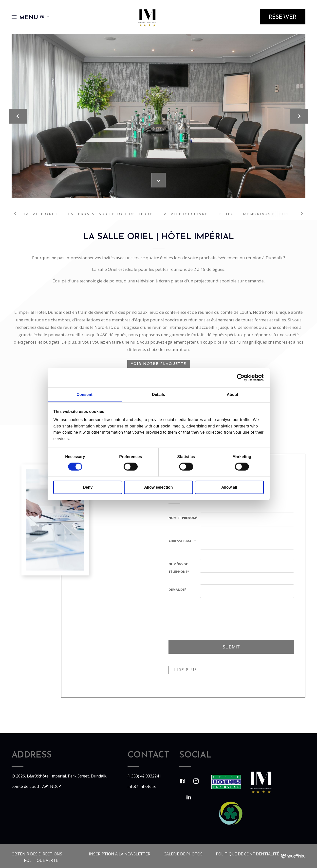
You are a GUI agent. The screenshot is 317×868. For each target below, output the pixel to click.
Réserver (282, 17)
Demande (177, 590)
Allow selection (159, 487)
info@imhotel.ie (142, 786)
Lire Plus (186, 670)
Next (301, 214)
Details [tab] (158, 395)
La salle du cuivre (185, 214)
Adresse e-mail (182, 541)
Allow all (229, 487)
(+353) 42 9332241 (144, 776)
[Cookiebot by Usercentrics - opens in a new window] (242, 378)
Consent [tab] (84, 395)
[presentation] (237, 617)
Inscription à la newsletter (120, 854)
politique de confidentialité (247, 854)
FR (45, 17)
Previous (16, 214)
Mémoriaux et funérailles (276, 214)
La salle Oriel (41, 214)
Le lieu (225, 214)
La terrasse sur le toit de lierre (110, 214)
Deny (88, 487)
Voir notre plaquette (159, 364)
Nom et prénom (183, 518)
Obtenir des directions (37, 854)
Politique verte (41, 860)
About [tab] (232, 395)
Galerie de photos (183, 854)
